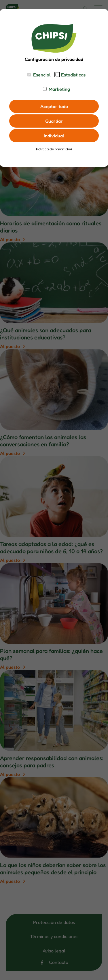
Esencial (42, 75)
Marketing (59, 89)
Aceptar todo (54, 106)
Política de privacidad (54, 149)
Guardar (54, 121)
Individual (54, 136)
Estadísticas (73, 75)
